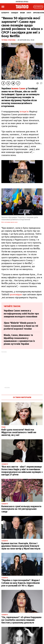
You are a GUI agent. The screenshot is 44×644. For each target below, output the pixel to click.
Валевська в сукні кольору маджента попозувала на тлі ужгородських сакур (21, 509)
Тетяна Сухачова (9, 40)
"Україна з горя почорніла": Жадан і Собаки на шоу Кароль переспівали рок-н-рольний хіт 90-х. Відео (21, 583)
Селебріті (5, 13)
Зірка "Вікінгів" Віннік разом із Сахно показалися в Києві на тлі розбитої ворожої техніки (21, 326)
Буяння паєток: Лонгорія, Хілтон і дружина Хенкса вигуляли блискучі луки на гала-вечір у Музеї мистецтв (21, 546)
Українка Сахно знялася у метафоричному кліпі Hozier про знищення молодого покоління (21, 314)
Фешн (22, 13)
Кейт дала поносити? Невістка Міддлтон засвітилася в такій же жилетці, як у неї (19, 432)
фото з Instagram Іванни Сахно (9, 222)
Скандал (14, 13)
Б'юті (29, 13)
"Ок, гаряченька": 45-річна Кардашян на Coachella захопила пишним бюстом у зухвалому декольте (21, 620)
